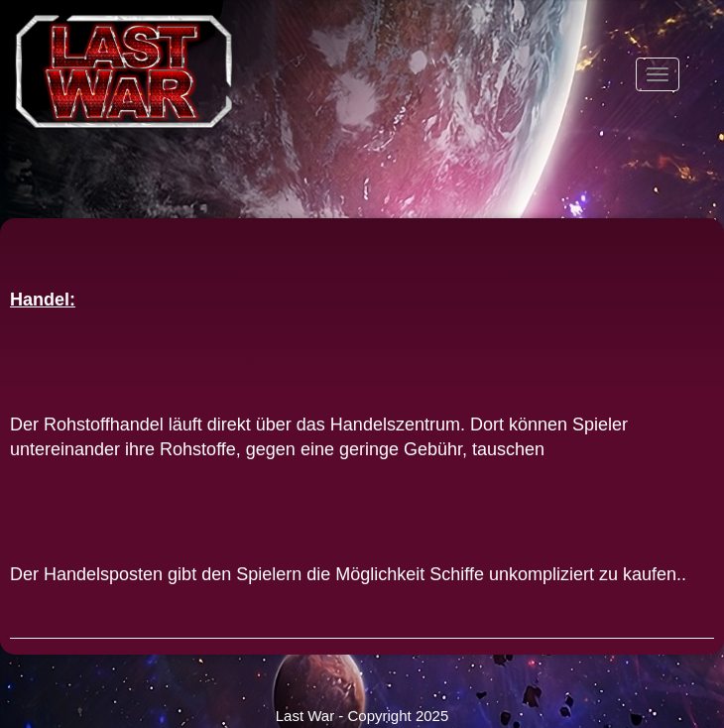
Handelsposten (103, 574)
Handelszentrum (395, 425)
